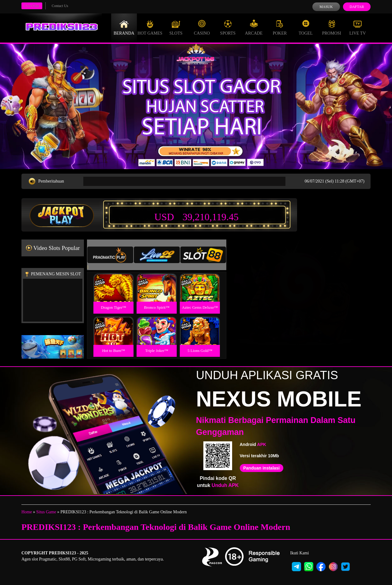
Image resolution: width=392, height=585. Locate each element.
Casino (202, 28)
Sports (228, 28)
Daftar (357, 7)
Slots (176, 28)
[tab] (110, 255)
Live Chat (32, 6)
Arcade (254, 28)
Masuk (326, 7)
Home (27, 512)
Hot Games (150, 28)
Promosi (332, 28)
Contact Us (60, 6)
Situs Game (46, 512)
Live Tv (358, 28)
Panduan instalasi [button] (261, 468)
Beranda (124, 28)
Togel (306, 28)
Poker (280, 28)
